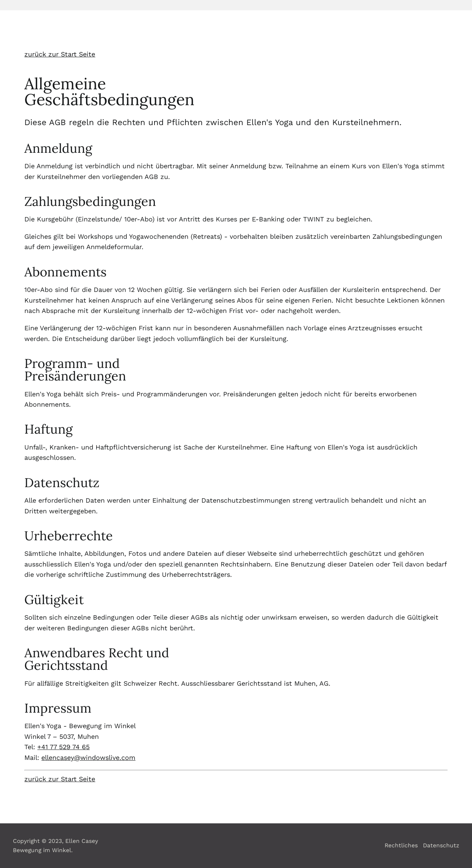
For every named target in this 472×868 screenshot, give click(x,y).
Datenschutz (441, 845)
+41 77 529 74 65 (63, 747)
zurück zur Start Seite (60, 54)
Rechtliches (401, 845)
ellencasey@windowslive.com (88, 757)
